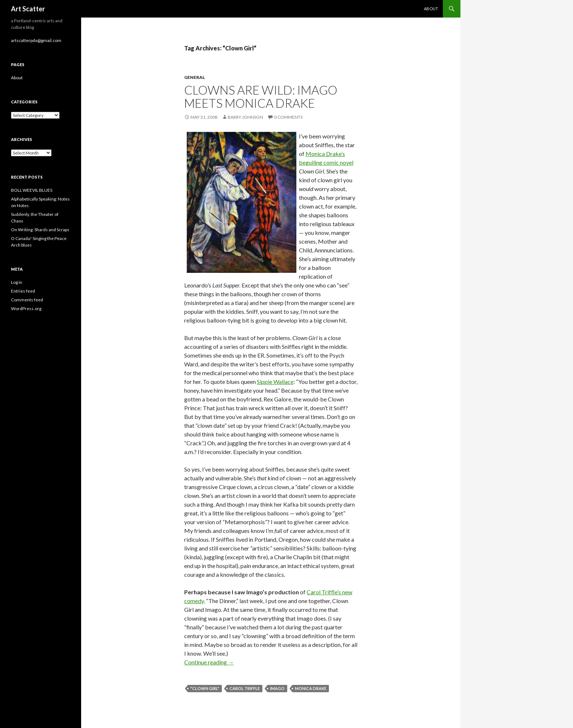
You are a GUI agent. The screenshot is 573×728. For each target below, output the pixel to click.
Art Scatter (28, 9)
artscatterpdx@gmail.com (36, 40)
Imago (277, 688)
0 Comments (288, 117)
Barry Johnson (245, 117)
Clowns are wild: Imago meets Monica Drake (261, 96)
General (195, 77)
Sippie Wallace (275, 382)
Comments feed (27, 300)
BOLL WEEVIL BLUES (32, 190)
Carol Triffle (245, 688)
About (431, 9)
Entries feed (23, 291)
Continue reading (209, 662)
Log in (17, 282)
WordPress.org (26, 308)
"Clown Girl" (205, 688)
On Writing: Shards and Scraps (40, 230)
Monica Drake (311, 688)
